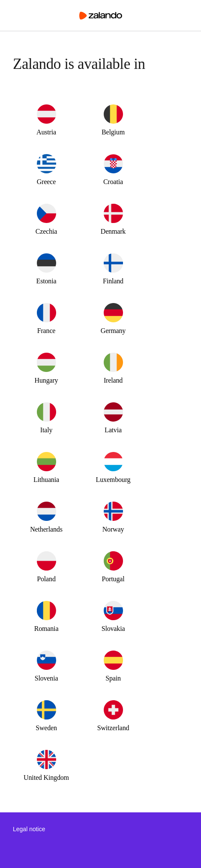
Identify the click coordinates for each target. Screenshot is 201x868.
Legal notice (29, 829)
